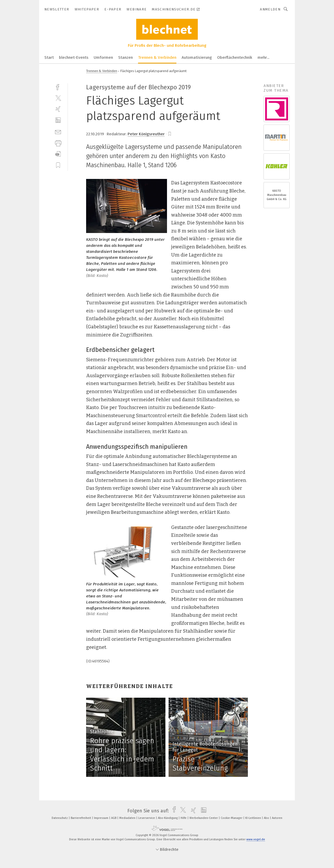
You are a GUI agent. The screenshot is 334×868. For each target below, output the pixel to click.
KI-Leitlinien (254, 818)
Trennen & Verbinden (157, 57)
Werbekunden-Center (204, 818)
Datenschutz (60, 818)
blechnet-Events (74, 57)
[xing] (58, 109)
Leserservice (147, 818)
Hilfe (184, 818)
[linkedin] (58, 120)
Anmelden (270, 9)
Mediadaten (128, 818)
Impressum (102, 818)
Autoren (277, 818)
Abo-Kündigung (168, 818)
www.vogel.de (256, 839)
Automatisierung (197, 57)
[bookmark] (170, 134)
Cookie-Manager (232, 818)
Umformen (103, 57)
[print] (58, 143)
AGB (114, 818)
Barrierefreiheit (81, 818)
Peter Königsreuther (146, 134)
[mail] (58, 132)
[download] (58, 154)
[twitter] (58, 98)
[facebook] (58, 87)
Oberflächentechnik (235, 57)
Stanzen (126, 57)
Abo (267, 818)
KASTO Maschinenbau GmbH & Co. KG (277, 195)
